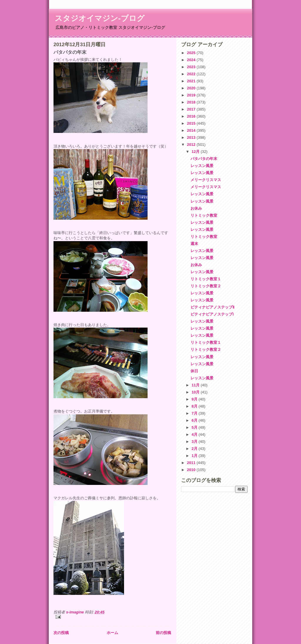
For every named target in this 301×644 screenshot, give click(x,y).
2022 (192, 74)
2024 (192, 60)
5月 (195, 427)
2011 (192, 463)
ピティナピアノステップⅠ (212, 314)
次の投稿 (61, 633)
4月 (195, 434)
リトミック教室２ (206, 286)
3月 (195, 442)
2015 (192, 123)
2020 (192, 88)
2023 (192, 67)
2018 (192, 102)
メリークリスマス (206, 180)
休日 (194, 371)
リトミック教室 (204, 215)
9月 (195, 399)
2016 (192, 116)
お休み (196, 208)
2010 (192, 470)
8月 (195, 406)
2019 (192, 95)
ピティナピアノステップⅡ (212, 307)
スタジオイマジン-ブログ (100, 18)
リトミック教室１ (206, 279)
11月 (196, 385)
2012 (192, 145)
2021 (192, 81)
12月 (196, 152)
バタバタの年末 (204, 159)
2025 (192, 53)
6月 (195, 420)
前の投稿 (163, 633)
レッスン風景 (202, 166)
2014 (192, 130)
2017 (192, 109)
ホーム (112, 633)
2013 (192, 137)
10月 (196, 392)
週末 (194, 244)
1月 (195, 456)
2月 (195, 449)
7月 (195, 413)
